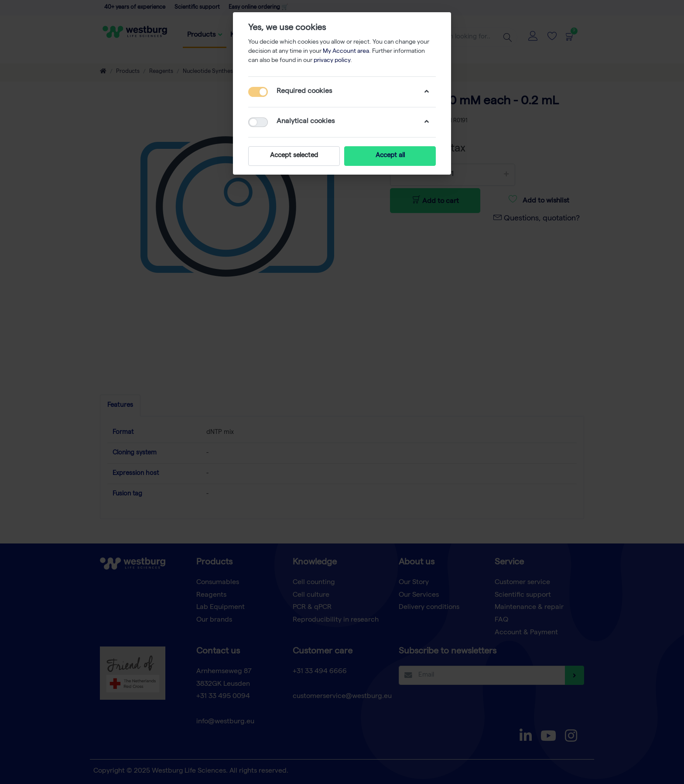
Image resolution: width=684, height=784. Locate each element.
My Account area (346, 52)
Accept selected (294, 156)
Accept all (390, 156)
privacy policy (332, 61)
